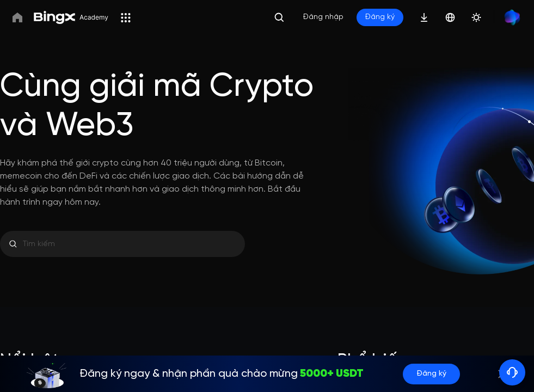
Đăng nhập (323, 17)
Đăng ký (431, 374)
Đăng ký (380, 17)
